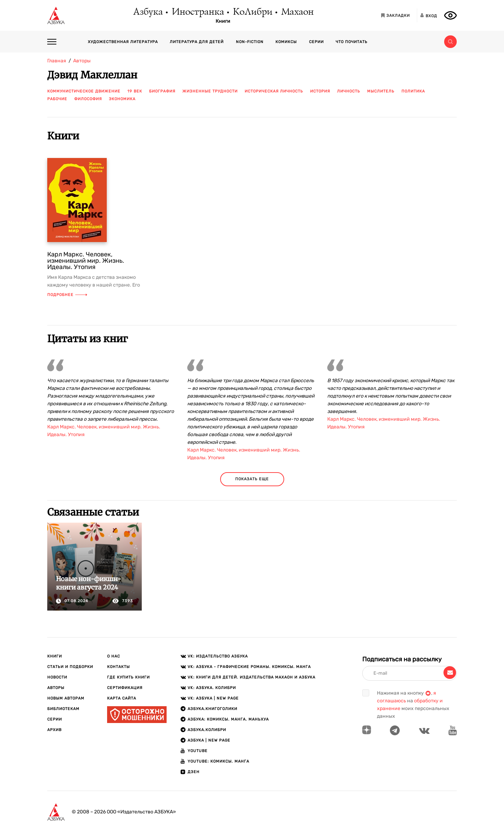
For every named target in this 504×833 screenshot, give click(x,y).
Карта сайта (122, 698)
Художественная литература (123, 42)
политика (413, 91)
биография (162, 91)
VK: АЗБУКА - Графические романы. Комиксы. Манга (249, 667)
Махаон (297, 12)
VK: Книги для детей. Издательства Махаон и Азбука (251, 677)
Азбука (148, 12)
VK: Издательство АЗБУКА (218, 656)
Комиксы (286, 42)
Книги (223, 21)
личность (349, 91)
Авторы (56, 688)
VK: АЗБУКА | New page (213, 698)
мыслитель (381, 91)
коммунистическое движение (84, 91)
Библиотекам (63, 709)
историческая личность (274, 91)
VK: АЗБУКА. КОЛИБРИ (212, 688)
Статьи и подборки (70, 667)
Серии (316, 42)
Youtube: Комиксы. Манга (218, 761)
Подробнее (67, 295)
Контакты (118, 667)
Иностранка (197, 12)
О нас (114, 656)
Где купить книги (128, 677)
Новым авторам (66, 698)
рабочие (57, 99)
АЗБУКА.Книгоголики (212, 709)
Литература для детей (197, 42)
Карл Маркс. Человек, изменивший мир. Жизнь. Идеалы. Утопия (86, 261)
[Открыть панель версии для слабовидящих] (450, 15)
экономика (122, 99)
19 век (135, 91)
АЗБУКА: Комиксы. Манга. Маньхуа (228, 719)
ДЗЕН (194, 772)
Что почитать (352, 42)
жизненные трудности (210, 91)
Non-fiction (250, 42)
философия (88, 99)
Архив (54, 730)
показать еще (252, 479)
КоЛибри (252, 12)
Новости (57, 677)
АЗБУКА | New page (209, 740)
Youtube (198, 751)
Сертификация (125, 688)
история (320, 91)
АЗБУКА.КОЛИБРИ (207, 730)
